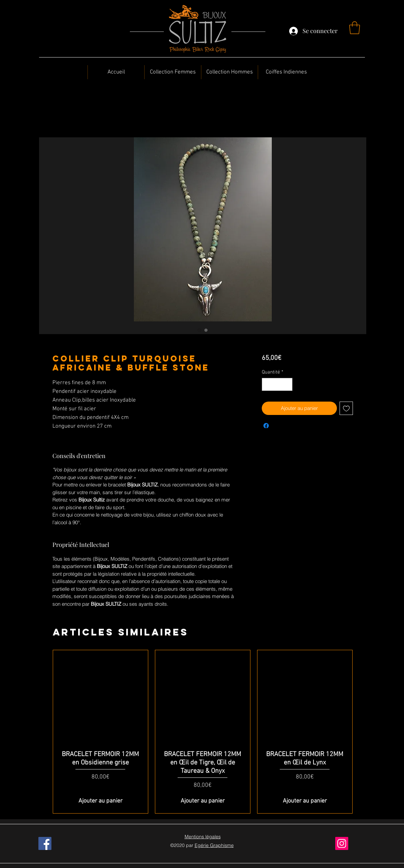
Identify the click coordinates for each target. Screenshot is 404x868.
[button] (355, 28)
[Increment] (287, 384)
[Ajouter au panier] (100, 801)
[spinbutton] (277, 384)
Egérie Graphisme (214, 845)
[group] (203, 732)
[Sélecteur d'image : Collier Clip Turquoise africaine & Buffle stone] (199, 330)
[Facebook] (45, 843)
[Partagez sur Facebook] (266, 426)
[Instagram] (342, 843)
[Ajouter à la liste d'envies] (346, 408)
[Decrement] (267, 384)
